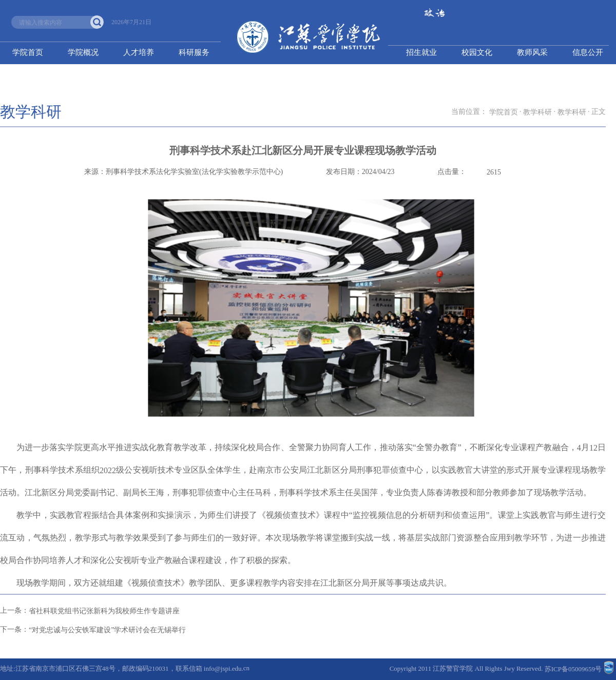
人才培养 (139, 52)
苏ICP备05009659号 (573, 669)
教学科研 (537, 112)
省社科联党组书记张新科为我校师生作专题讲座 (104, 611)
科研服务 (194, 52)
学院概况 (83, 52)
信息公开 (588, 52)
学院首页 (28, 52)
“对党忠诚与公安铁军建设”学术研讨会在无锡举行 (107, 630)
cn (246, 668)
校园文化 (477, 52)
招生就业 (421, 52)
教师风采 (532, 52)
